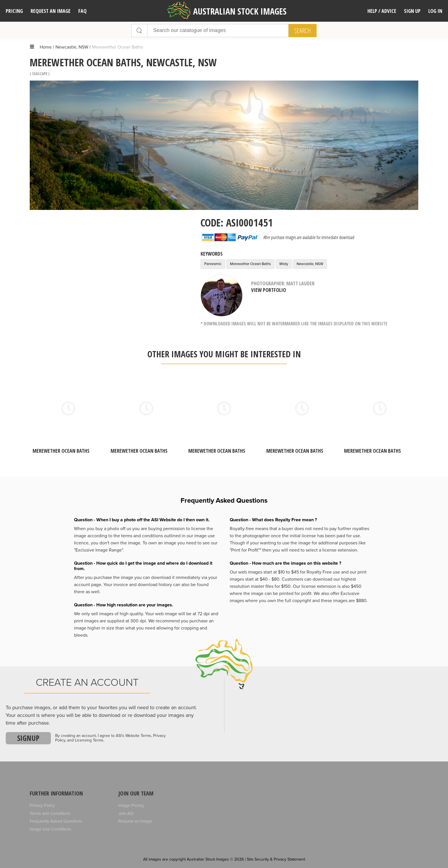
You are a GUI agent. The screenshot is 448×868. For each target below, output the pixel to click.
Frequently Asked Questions (56, 821)
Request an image (51, 11)
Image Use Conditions (50, 829)
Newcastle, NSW (72, 47)
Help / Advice (382, 11)
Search (303, 31)
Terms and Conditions (50, 813)
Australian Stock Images (227, 12)
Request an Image (135, 821)
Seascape (40, 74)
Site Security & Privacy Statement (276, 859)
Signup (28, 738)
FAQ (82, 11)
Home (46, 47)
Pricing (14, 11)
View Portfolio (269, 290)
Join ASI (126, 813)
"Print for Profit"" (245, 550)
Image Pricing (131, 805)
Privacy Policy (42, 805)
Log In (435, 11)
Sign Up (412, 11)
